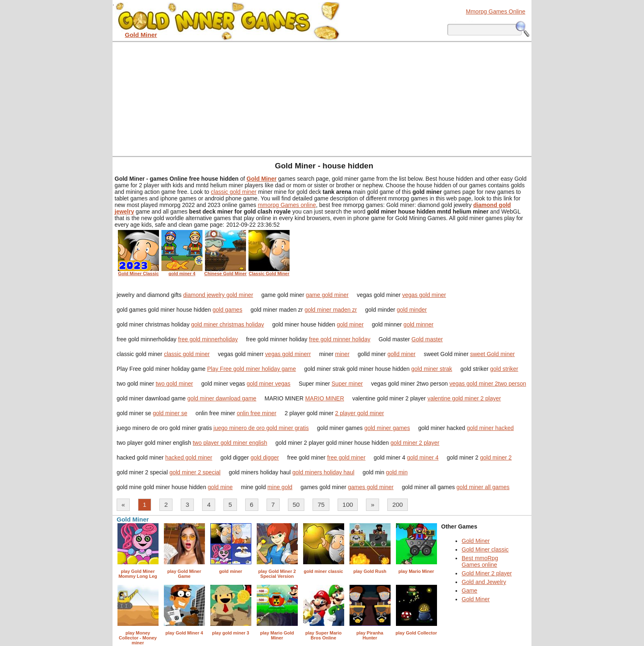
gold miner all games (483, 487)
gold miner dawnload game (222, 398)
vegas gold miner (424, 295)
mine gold (280, 487)
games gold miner (371, 487)
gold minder (412, 310)
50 (296, 505)
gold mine (220, 487)
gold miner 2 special (195, 472)
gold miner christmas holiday (227, 324)
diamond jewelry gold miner (218, 295)
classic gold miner (233, 192)
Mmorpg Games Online (496, 11)
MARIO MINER (325, 398)
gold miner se (170, 413)
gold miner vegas (269, 384)
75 (321, 505)
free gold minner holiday (339, 339)
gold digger (265, 457)
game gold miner (327, 295)
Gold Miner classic (485, 549)
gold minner (418, 324)
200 (398, 505)
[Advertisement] (322, 99)
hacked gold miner (189, 457)
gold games (228, 310)
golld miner (401, 354)
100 (348, 505)
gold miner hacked (490, 428)
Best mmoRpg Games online (480, 561)
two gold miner (174, 384)
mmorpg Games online (287, 205)
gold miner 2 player (415, 443)
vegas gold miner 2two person (488, 384)
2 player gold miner (360, 413)
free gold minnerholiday (208, 339)
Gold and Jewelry (484, 582)
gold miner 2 (496, 457)
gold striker (504, 369)
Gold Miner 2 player (487, 573)
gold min (397, 472)
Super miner (347, 384)
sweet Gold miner (492, 354)
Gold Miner (476, 541)
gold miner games (387, 428)
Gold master (427, 339)
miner (342, 354)
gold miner (350, 324)
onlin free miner (256, 413)
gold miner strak (432, 369)
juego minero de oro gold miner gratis (261, 428)
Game (469, 591)
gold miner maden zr (331, 310)
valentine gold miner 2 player (464, 398)
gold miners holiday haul (323, 472)
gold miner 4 (423, 457)
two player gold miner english (230, 443)
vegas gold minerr (288, 354)
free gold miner (346, 457)
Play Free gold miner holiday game (251, 369)
